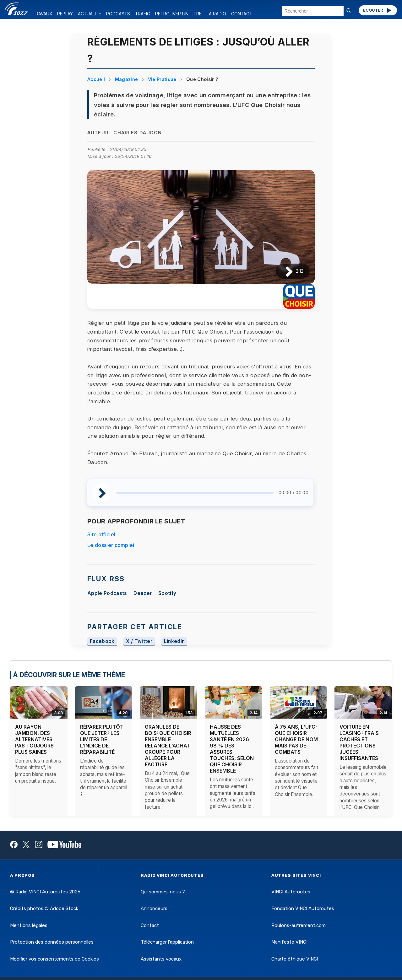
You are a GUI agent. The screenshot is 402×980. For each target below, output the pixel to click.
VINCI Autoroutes (291, 892)
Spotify (167, 593)
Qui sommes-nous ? (163, 892)
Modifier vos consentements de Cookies (54, 959)
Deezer (143, 593)
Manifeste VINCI (289, 942)
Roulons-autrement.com (299, 925)
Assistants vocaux (161, 959)
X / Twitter (139, 641)
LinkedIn (174, 641)
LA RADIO (216, 14)
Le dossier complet (111, 545)
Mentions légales (29, 925)
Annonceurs (154, 908)
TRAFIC (143, 14)
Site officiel (101, 534)
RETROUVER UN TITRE (178, 14)
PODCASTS (118, 14)
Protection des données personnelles (52, 942)
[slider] (195, 493)
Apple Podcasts (107, 593)
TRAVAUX (42, 14)
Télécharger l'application (167, 942)
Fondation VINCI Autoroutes (303, 908)
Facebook (102, 641)
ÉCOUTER (378, 10)
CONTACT (242, 14)
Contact (150, 925)
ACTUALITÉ (90, 14)
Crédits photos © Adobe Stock (44, 908)
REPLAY (65, 14)
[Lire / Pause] (284, 271)
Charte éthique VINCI (295, 959)
